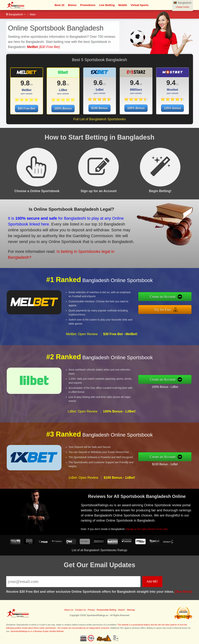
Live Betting (107, 5)
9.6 (98, 83)
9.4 (134, 83)
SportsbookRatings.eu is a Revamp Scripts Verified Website (37, 631)
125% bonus (172, 108)
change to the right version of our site (148, 528)
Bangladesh (16, 14)
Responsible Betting (106, 610)
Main (33, 14)
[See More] (183, 592)
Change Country (182, 7)
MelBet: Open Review (82, 336)
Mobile (123, 5)
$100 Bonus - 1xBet (167, 464)
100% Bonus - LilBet (167, 387)
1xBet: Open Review (83, 479)
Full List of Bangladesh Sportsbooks (99, 119)
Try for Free (165, 309)
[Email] (73, 582)
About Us (69, 610)
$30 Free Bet (27, 108)
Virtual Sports (140, 5)
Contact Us (80, 610)
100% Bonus (63, 108)
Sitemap (131, 610)
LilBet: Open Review (83, 413)
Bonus (72, 5)
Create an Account (165, 297)
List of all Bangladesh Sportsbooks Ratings (99, 550)
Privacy (91, 610)
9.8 (25, 83)
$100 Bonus (100, 108)
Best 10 (60, 5)
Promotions (88, 5)
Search (121, 610)
